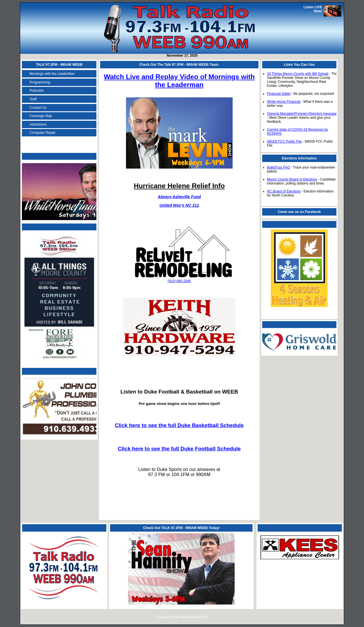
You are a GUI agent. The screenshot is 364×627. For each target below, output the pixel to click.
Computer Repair (43, 133)
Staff (33, 99)
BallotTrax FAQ (279, 167)
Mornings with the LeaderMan (52, 74)
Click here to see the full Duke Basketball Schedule (179, 425)
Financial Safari (279, 94)
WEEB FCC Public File (284, 142)
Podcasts (37, 91)
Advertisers (38, 124)
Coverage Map (41, 116)
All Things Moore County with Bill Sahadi (298, 74)
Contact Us (38, 108)
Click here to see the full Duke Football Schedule (179, 449)
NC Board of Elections (284, 191)
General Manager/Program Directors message (302, 114)
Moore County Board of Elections (292, 179)
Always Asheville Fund (179, 197)
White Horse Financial (284, 102)
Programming (40, 82)
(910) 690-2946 (179, 281)
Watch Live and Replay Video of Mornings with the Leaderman (179, 81)
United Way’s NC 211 (179, 205)
